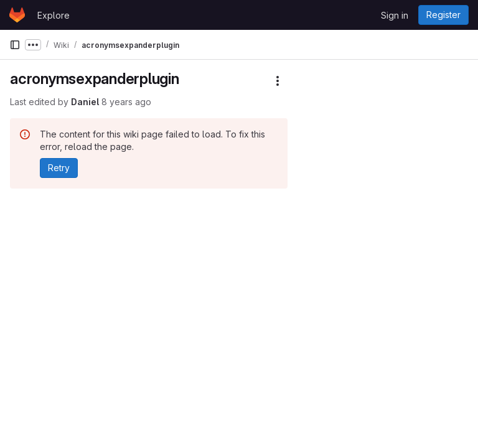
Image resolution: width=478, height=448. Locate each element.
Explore (54, 15)
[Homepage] (17, 15)
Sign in (395, 15)
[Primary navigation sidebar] (15, 45)
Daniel (85, 102)
